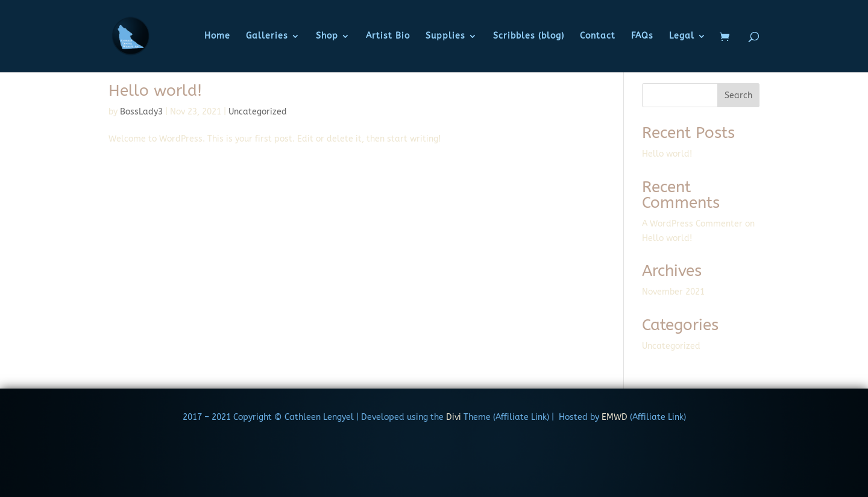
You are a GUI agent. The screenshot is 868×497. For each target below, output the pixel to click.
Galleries (267, 36)
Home (217, 36)
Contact (598, 36)
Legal (682, 36)
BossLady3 (141, 112)
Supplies (445, 36)
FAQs (642, 36)
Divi (452, 417)
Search (738, 95)
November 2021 (673, 292)
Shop (327, 36)
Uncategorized (258, 112)
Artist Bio (388, 36)
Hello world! (155, 91)
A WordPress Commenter (692, 224)
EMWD (615, 417)
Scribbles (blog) (529, 36)
